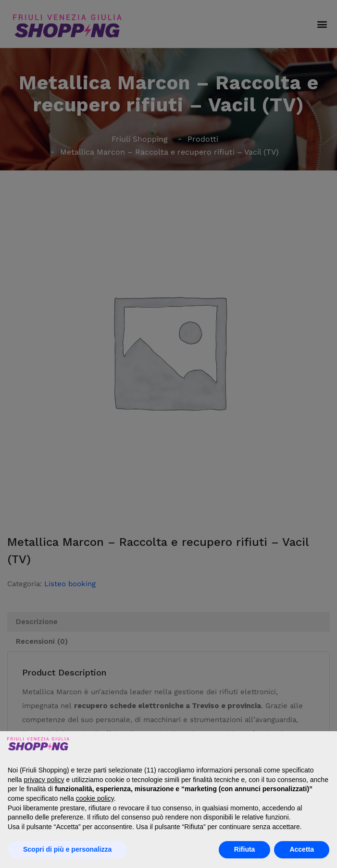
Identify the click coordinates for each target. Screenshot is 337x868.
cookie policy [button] (95, 798)
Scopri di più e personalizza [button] (67, 849)
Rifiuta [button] (245, 849)
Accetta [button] (302, 849)
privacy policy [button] (44, 780)
